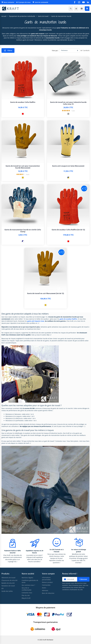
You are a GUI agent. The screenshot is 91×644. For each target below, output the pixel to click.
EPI (3, 588)
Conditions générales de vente (30, 581)
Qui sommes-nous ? (28, 585)
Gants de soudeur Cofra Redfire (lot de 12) (68, 230)
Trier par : (55, 51)
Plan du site (26, 595)
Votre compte (48, 574)
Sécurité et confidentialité (27, 589)
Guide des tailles (7, 591)
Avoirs (44, 588)
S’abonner (83, 579)
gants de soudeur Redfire (68, 319)
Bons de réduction (48, 593)
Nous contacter (8, 2)
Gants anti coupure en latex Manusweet (68, 166)
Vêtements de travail (8, 578)
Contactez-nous (27, 593)
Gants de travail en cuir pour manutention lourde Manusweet (23, 167)
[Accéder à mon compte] (82, 9)
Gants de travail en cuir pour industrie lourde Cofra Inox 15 (68, 103)
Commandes (46, 585)
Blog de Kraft (26, 598)
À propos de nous (23, 2)
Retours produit (47, 582)
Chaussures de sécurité (9, 580)
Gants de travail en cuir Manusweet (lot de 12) (45, 293)
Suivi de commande (40, 2)
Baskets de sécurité (8, 583)
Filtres (8, 50)
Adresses (45, 590)
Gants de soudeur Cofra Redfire (23, 102)
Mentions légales (27, 578)
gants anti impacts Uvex (36, 321)
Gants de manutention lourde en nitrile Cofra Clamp (23, 231)
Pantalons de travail (8, 586)
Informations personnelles (46, 579)
